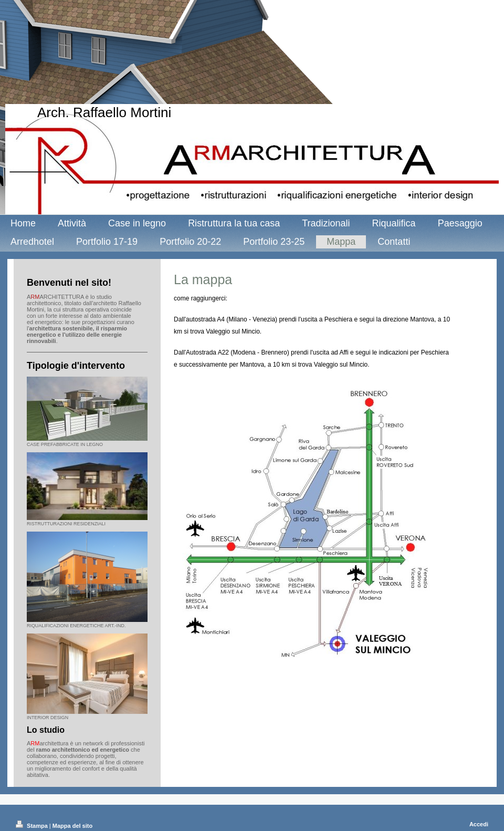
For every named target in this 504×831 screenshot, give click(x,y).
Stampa (33, 826)
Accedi (479, 824)
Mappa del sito (72, 826)
